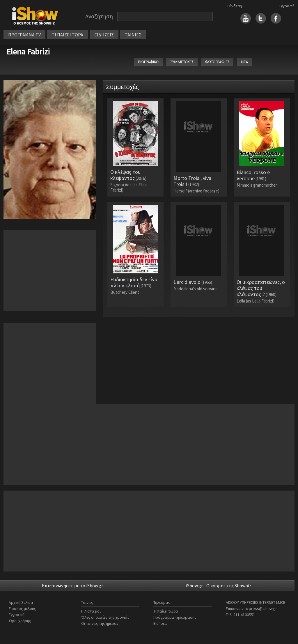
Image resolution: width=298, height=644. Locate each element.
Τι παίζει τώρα (166, 611)
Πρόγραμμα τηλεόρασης (175, 617)
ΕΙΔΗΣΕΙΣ (104, 35)
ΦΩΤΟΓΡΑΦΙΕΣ (217, 62)
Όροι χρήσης (20, 621)
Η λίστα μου (91, 611)
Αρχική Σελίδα (21, 602)
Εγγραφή (287, 6)
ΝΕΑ (244, 62)
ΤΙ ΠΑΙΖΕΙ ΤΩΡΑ (68, 35)
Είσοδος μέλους (22, 608)
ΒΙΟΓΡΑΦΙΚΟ (148, 62)
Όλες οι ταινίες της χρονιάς (105, 617)
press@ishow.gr (263, 608)
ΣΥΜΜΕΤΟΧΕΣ (182, 62)
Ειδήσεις (160, 623)
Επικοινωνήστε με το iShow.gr (72, 585)
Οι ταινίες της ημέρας (100, 623)
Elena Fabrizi (28, 52)
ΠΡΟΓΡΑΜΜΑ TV (24, 35)
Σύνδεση (234, 6)
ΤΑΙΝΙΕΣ (133, 35)
